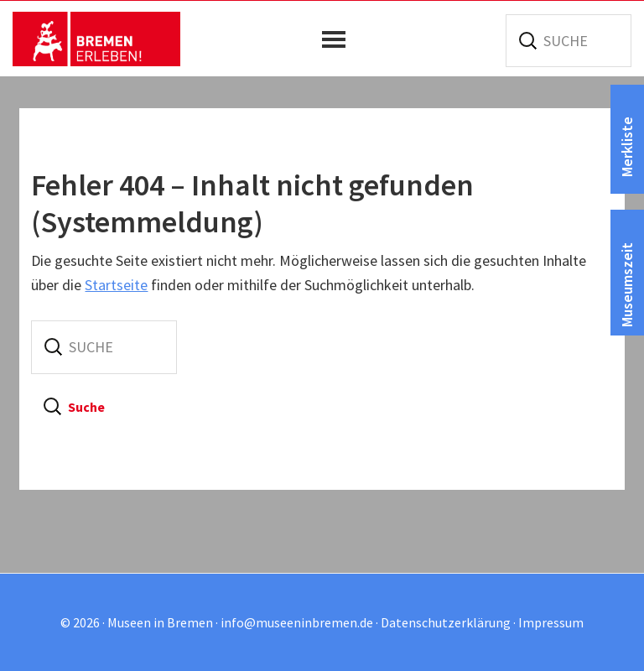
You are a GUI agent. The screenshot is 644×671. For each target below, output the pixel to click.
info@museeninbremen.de (297, 622)
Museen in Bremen (96, 39)
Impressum (551, 622)
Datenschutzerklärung (446, 622)
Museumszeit (627, 285)
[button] (338, 39)
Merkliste (627, 147)
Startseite (116, 285)
